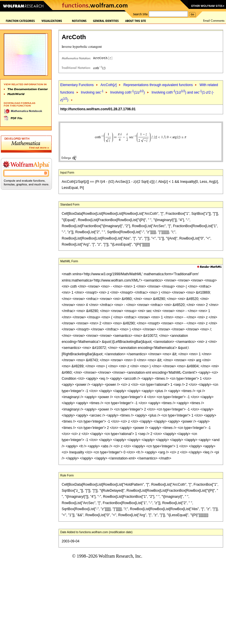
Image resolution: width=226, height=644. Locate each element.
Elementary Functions (77, 85)
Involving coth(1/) (127, 92)
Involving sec (92, 92)
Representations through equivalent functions (158, 85)
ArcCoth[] (108, 85)
